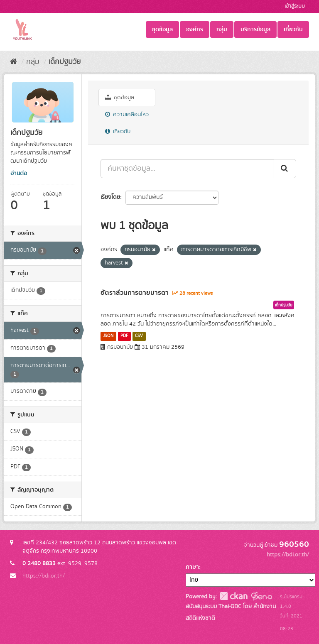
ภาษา (192, 567)
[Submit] (285, 169)
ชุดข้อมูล (162, 29)
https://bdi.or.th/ (44, 576)
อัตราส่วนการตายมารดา (135, 293)
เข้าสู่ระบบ (295, 6)
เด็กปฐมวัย (65, 62)
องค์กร (195, 29)
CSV (139, 336)
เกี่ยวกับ (293, 29)
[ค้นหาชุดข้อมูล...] (187, 169)
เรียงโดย (110, 197)
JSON (108, 336)
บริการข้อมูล (255, 29)
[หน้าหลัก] (13, 62)
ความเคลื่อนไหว (127, 115)
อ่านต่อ (19, 174)
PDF (124, 336)
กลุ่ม (222, 29)
